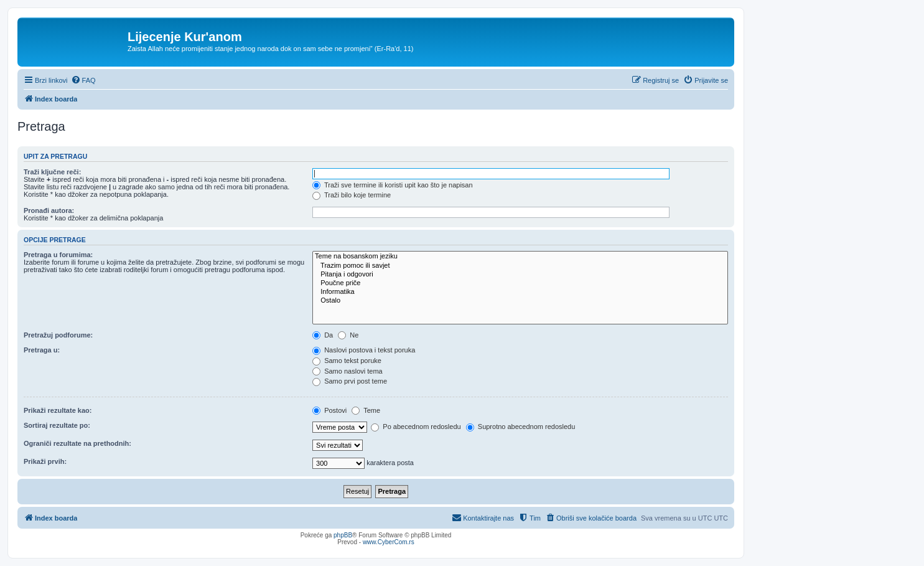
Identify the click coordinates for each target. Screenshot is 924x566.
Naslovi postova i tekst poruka (364, 350)
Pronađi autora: (49, 210)
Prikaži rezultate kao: (58, 410)
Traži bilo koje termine (352, 195)
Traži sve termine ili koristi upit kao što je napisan (393, 185)
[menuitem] (83, 80)
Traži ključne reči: (52, 172)
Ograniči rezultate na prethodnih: (77, 443)
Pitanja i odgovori (520, 275)
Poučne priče (520, 283)
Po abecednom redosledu (416, 427)
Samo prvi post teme (350, 381)
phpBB (343, 535)
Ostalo (520, 301)
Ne (348, 335)
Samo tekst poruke (347, 361)
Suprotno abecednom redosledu (521, 427)
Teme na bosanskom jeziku (520, 257)
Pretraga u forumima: (58, 255)
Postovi (329, 410)
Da (323, 335)
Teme (366, 410)
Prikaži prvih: (45, 461)
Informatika (520, 292)
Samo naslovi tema (348, 371)
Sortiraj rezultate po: (57, 425)
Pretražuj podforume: (58, 335)
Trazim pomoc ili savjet (520, 266)
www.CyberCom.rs (389, 542)
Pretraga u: (42, 350)
